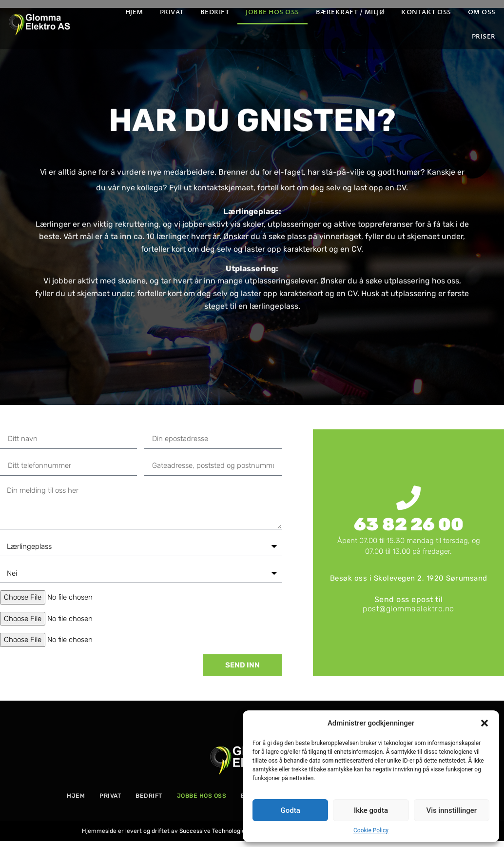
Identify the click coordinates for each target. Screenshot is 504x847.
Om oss (482, 12)
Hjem (134, 12)
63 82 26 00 (409, 524)
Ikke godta (371, 810)
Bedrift (215, 12)
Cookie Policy (371, 830)
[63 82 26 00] (408, 498)
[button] (485, 723)
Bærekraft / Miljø (350, 12)
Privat (172, 12)
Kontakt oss (426, 12)
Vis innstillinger (451, 810)
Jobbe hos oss (272, 12)
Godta (291, 810)
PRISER (484, 37)
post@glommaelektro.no (408, 609)
